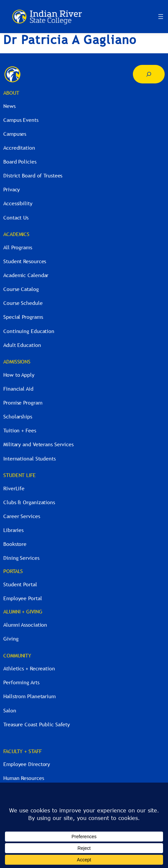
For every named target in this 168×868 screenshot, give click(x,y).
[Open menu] (161, 17)
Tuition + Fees (20, 430)
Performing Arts (21, 682)
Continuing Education (29, 331)
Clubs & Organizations (29, 502)
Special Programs (23, 317)
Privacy (12, 189)
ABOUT (11, 93)
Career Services (22, 516)
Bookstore (15, 544)
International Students (29, 458)
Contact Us (16, 217)
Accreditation (19, 148)
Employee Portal (23, 598)
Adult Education (22, 345)
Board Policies (20, 162)
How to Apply (19, 375)
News (9, 106)
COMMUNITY (17, 655)
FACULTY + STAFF (23, 751)
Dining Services (21, 558)
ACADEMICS (16, 234)
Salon (10, 710)
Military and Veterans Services (38, 444)
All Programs (18, 247)
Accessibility (18, 203)
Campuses (15, 134)
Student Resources (25, 261)
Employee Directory (27, 764)
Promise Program (23, 403)
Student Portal (20, 584)
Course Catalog (21, 289)
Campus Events (21, 120)
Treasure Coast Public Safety (37, 724)
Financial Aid (18, 389)
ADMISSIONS (17, 362)
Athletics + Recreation (29, 668)
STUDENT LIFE (20, 475)
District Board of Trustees (33, 175)
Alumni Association (25, 625)
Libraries (13, 530)
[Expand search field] (149, 74)
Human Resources (24, 778)
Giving (11, 639)
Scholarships (18, 416)
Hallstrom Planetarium (29, 696)
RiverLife (14, 488)
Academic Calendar (26, 275)
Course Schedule (23, 303)
